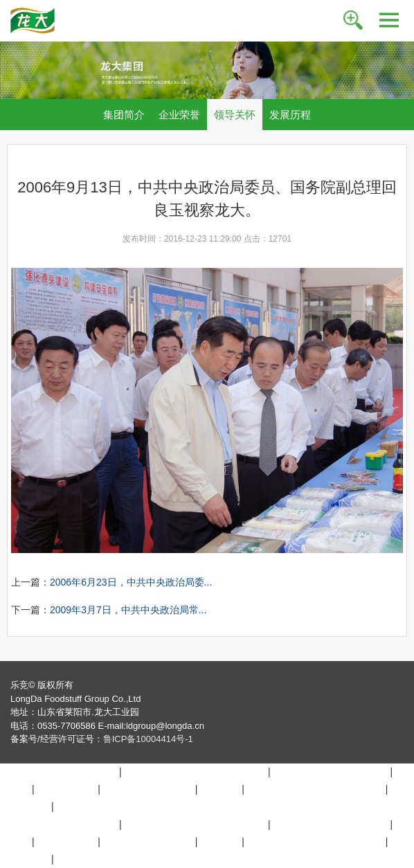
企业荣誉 (179, 115)
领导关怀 (235, 115)
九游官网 (219, 789)
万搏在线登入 (66, 789)
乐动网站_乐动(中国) (148, 789)
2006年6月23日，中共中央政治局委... (131, 582)
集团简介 (124, 115)
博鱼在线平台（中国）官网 (58, 772)
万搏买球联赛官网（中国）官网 (315, 789)
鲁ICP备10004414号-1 (148, 739)
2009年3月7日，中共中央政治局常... (128, 610)
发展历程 (290, 115)
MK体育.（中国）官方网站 (331, 772)
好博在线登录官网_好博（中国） (195, 772)
